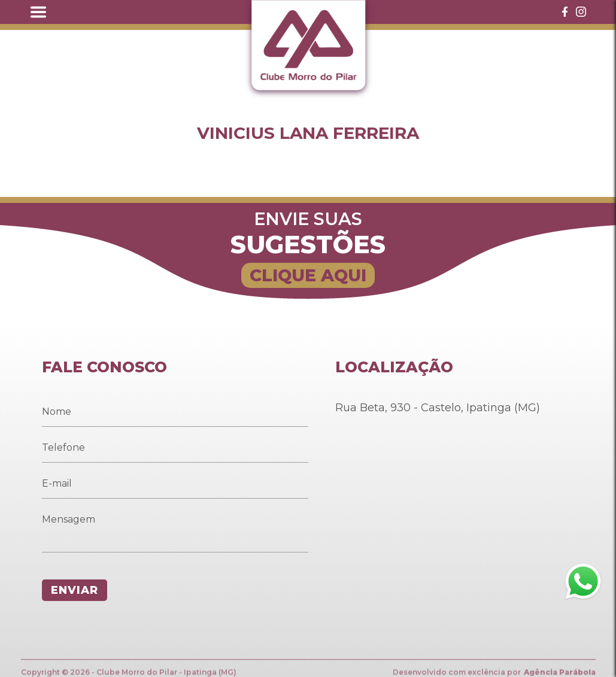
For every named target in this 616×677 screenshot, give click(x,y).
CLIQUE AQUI (308, 275)
